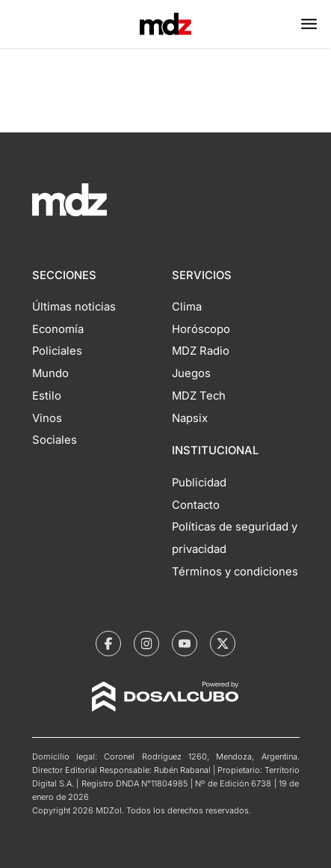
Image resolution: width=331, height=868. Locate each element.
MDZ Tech (199, 396)
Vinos (47, 418)
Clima (187, 307)
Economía (58, 329)
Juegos (191, 373)
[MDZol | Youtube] (185, 644)
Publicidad (199, 483)
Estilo (47, 396)
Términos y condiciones (235, 572)
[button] (309, 24)
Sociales (55, 440)
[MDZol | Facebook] (108, 644)
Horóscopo (201, 329)
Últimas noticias (74, 307)
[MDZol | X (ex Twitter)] (223, 644)
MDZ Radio (201, 351)
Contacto (196, 505)
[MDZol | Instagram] (146, 644)
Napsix (190, 418)
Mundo (50, 373)
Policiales (57, 351)
